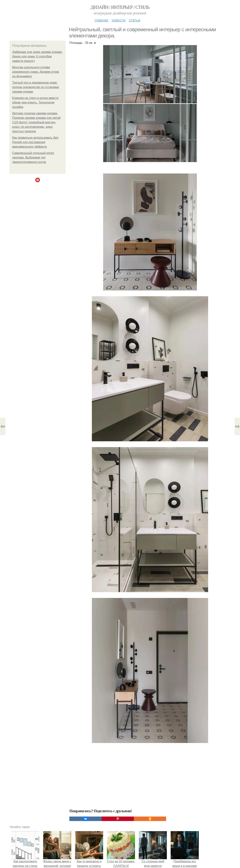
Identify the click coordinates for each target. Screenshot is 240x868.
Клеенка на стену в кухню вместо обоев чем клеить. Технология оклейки (35, 102)
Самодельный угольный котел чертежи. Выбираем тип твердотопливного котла (33, 157)
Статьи (134, 20)
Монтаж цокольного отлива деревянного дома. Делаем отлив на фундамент (36, 72)
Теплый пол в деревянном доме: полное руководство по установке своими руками (36, 87)
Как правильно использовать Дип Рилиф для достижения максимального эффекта (35, 142)
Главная (101, 20)
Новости (118, 20)
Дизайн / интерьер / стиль (120, 7)
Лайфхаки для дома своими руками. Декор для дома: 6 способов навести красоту (37, 56)
